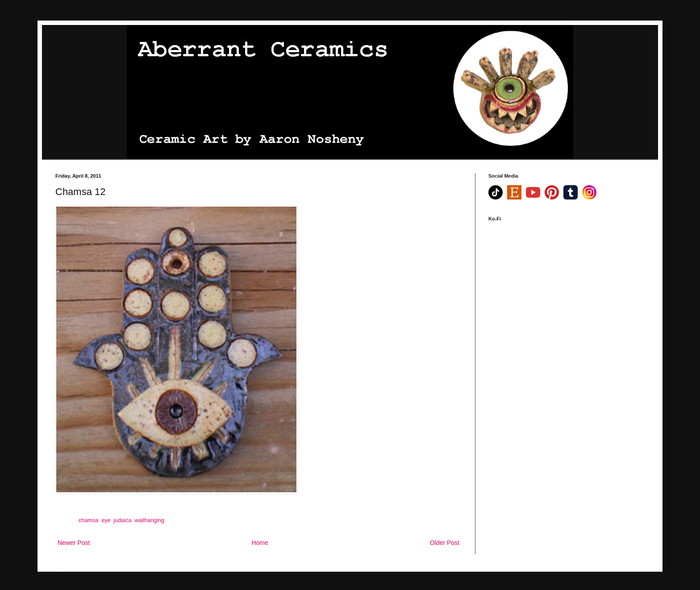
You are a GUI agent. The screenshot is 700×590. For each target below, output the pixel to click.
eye (106, 520)
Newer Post (74, 543)
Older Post (445, 543)
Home (260, 543)
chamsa (88, 520)
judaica (123, 520)
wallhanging (149, 520)
